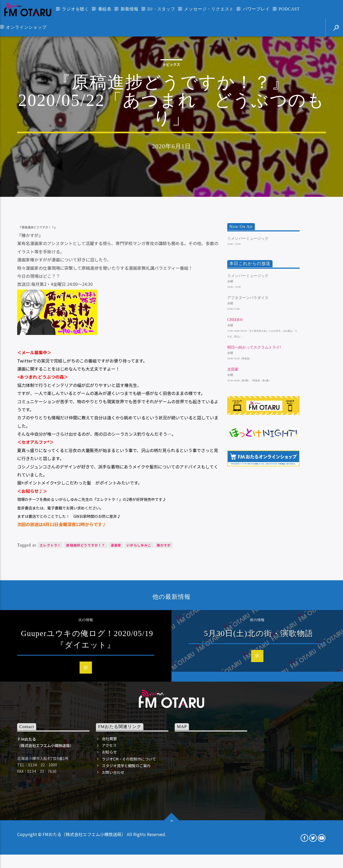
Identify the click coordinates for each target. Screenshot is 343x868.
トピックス (171, 132)
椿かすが (164, 694)
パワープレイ (256, 9)
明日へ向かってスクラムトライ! (254, 496)
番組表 (105, 9)
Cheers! (235, 469)
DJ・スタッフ (161, 9)
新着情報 (130, 9)
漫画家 (116, 694)
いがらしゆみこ (139, 694)
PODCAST (289, 9)
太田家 (233, 518)
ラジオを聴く (75, 9)
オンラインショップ (26, 27)
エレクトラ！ (50, 694)
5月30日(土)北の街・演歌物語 (259, 782)
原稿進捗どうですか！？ (86, 694)
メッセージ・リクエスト (209, 9)
